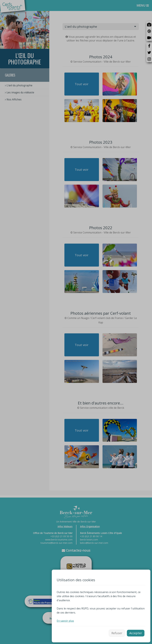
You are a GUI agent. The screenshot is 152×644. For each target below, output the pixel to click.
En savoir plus (65, 621)
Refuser (117, 633)
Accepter (136, 633)
